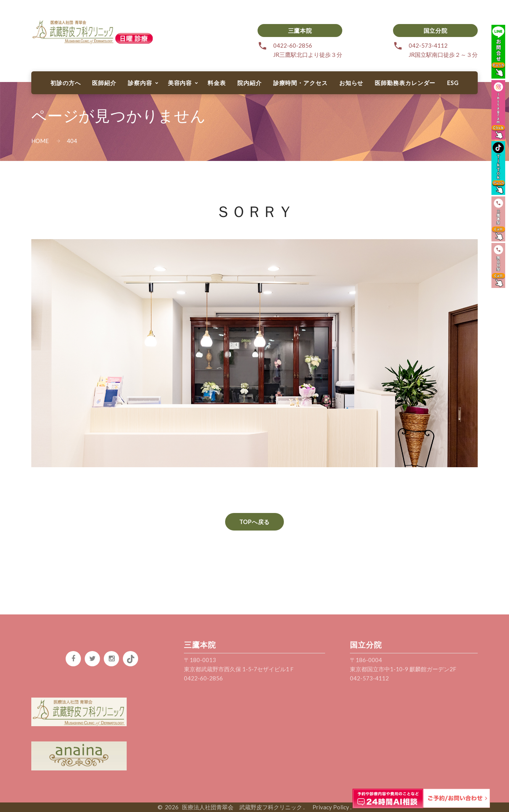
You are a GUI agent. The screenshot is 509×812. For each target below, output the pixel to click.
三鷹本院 (300, 31)
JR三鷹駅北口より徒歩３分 (308, 55)
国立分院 (435, 31)
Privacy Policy (328, 807)
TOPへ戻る (254, 522)
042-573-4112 (428, 45)
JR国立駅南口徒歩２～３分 (443, 55)
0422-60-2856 (293, 45)
